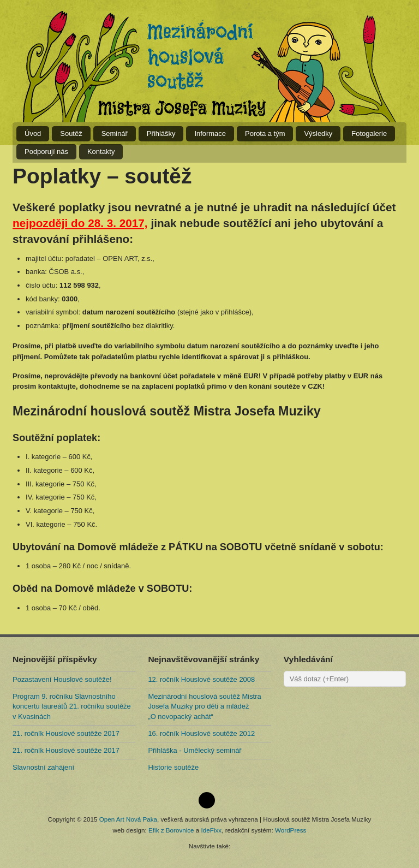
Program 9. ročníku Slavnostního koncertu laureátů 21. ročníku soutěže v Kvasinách (72, 706)
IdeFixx (212, 830)
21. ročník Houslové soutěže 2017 (66, 733)
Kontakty (101, 151)
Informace (210, 133)
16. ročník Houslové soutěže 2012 (201, 733)
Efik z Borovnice (171, 830)
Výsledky (318, 133)
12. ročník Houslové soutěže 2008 (201, 679)
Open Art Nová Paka (128, 819)
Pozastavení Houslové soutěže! (62, 679)
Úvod (33, 133)
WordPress (291, 830)
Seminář (115, 133)
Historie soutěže (173, 767)
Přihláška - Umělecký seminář (194, 750)
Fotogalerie (369, 133)
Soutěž (71, 133)
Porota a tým (265, 133)
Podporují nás (46, 151)
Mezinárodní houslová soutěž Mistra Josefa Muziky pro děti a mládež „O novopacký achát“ (204, 706)
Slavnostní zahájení (43, 767)
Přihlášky (161, 133)
